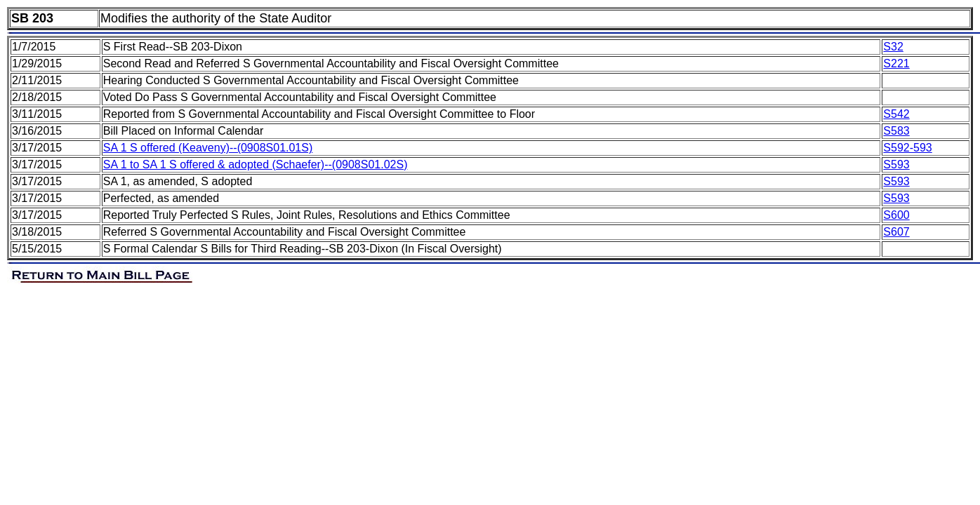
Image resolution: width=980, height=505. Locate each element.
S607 (896, 232)
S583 (896, 131)
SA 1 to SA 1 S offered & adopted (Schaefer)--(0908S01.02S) (256, 164)
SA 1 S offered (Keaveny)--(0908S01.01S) (208, 148)
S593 (896, 164)
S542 (896, 114)
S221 (896, 63)
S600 (896, 215)
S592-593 (907, 148)
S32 (893, 47)
